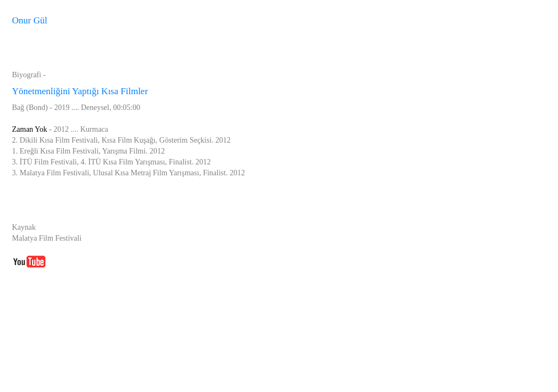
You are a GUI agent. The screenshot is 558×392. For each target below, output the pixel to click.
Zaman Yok (30, 129)
